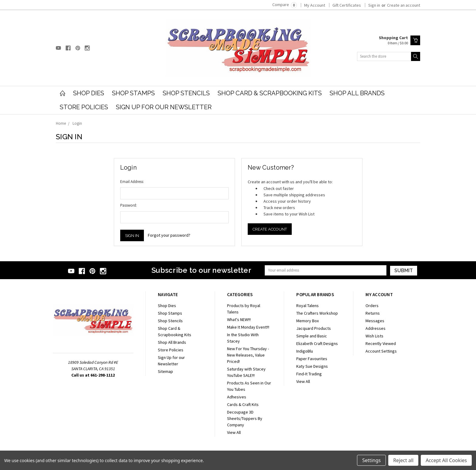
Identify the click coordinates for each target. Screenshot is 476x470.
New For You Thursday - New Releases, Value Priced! (248, 355)
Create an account (404, 5)
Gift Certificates (347, 5)
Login (77, 123)
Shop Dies (89, 93)
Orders (372, 306)
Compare (285, 5)
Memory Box (308, 321)
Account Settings (381, 351)
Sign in (374, 5)
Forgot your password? (169, 235)
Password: (129, 205)
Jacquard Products (314, 328)
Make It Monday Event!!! (248, 327)
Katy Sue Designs (312, 366)
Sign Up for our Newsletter (164, 107)
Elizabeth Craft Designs (317, 343)
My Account (315, 5)
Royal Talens (308, 306)
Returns (373, 313)
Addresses (376, 328)
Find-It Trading (309, 374)
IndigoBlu (305, 351)
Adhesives (237, 397)
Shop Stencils (186, 93)
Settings (371, 460)
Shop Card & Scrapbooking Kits (270, 93)
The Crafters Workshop (317, 313)
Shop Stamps (133, 93)
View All (234, 432)
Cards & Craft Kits (243, 404)
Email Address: (132, 182)
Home (61, 123)
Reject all (403, 460)
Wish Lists (374, 336)
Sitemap (165, 371)
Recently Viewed (381, 343)
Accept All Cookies (446, 460)
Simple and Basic (312, 336)
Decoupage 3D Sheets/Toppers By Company (245, 418)
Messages (375, 321)
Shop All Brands (357, 93)
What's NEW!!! (239, 320)
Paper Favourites (312, 359)
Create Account (270, 229)
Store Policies (84, 107)
